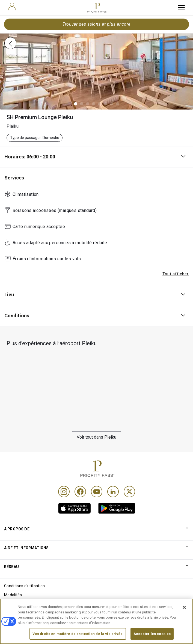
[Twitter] (129, 492)
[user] (12, 7)
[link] (75, 508)
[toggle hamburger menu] (181, 8)
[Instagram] (64, 492)
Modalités (13, 595)
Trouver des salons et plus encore (96, 24)
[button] (76, 104)
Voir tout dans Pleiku (96, 437)
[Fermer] (184, 616)
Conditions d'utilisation (25, 586)
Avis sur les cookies (22, 604)
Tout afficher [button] (176, 274)
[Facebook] (80, 492)
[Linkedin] (113, 492)
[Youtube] (97, 492)
